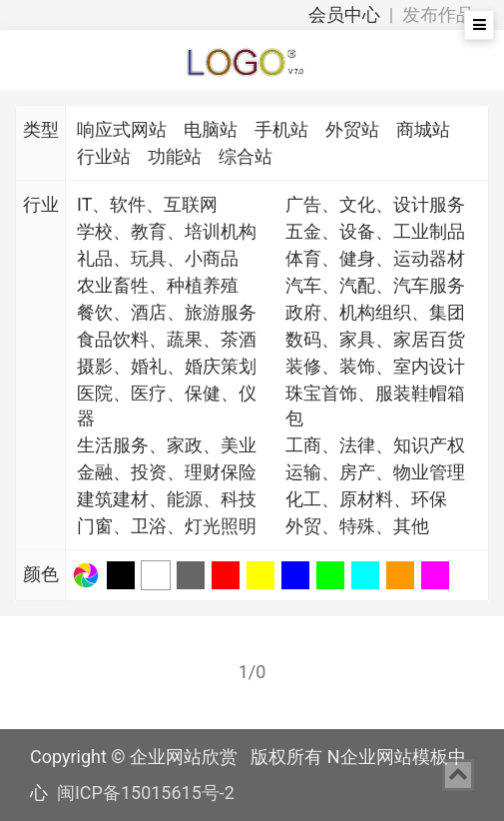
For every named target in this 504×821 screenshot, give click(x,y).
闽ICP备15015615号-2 (146, 793)
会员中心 (344, 14)
